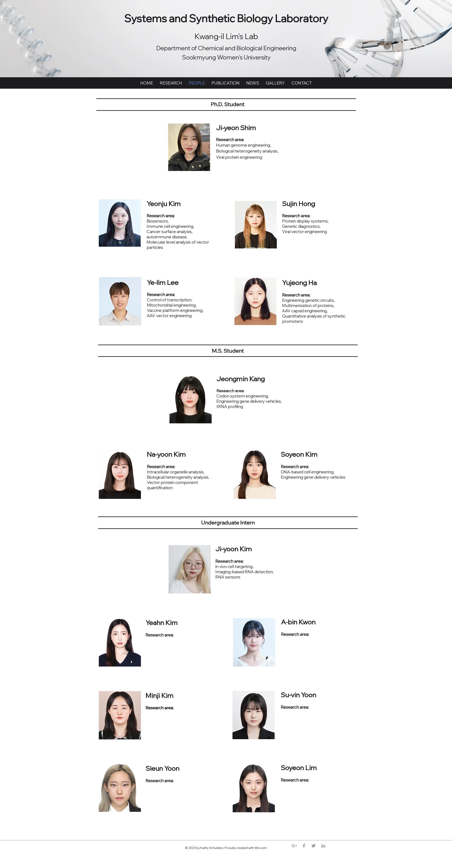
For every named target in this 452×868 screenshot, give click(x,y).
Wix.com (261, 848)
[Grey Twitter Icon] (314, 846)
